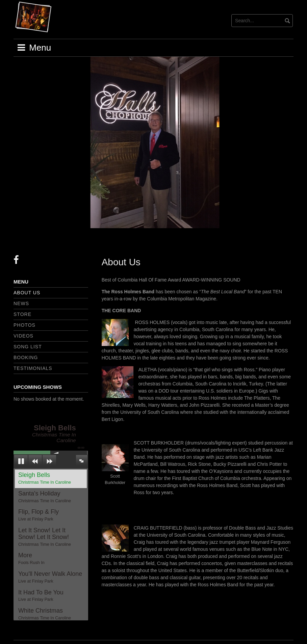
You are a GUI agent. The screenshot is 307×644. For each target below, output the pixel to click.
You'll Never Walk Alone (50, 577)
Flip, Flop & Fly (39, 515)
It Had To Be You (41, 596)
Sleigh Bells (45, 478)
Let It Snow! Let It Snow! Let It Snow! (45, 537)
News (21, 303)
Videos (23, 336)
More (31, 559)
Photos (24, 325)
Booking (26, 357)
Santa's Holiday (45, 497)
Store (22, 314)
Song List (28, 347)
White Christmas (45, 614)
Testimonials (33, 368)
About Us (27, 293)
